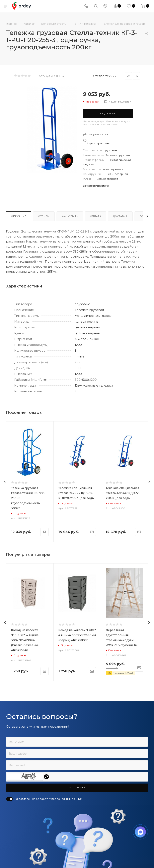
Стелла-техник (105, 76)
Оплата (96, 216)
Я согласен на (49, 799)
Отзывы (44, 216)
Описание (19, 216)
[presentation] (5, 482)
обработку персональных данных (59, 799)
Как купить (70, 216)
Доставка (120, 216)
